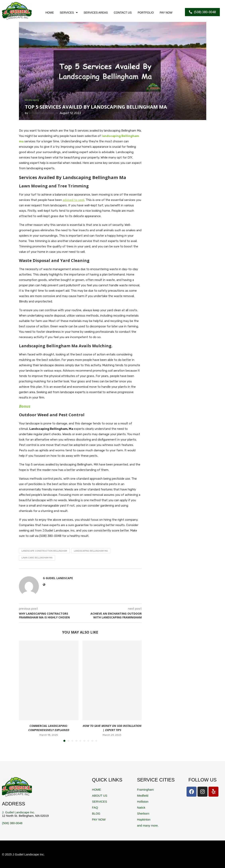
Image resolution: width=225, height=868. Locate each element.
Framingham (145, 790)
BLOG (96, 813)
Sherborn (143, 813)
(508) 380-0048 (12, 823)
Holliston (143, 802)
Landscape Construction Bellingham (44, 551)
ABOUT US (100, 796)
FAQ (95, 807)
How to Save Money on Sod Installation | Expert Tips (112, 728)
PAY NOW (166, 13)
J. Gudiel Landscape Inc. (18, 812)
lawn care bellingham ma (37, 558)
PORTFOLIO (146, 13)
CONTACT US (123, 13)
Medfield (143, 796)
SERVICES (69, 13)
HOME (50, 13)
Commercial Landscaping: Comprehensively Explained (49, 728)
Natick (141, 807)
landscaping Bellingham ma (91, 551)
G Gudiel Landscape (41, 113)
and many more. (148, 825)
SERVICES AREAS (96, 13)
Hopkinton (144, 819)
